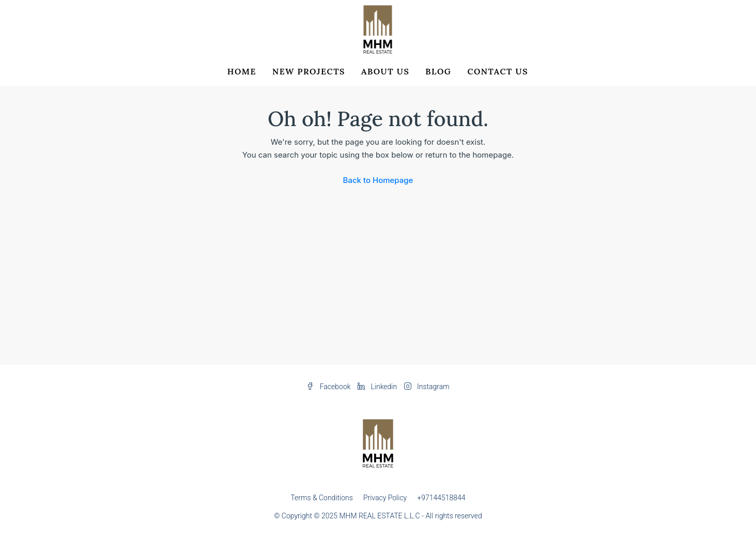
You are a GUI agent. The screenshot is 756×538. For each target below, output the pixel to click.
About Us (385, 71)
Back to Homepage (378, 180)
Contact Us (498, 71)
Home (242, 71)
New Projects (309, 71)
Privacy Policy (385, 498)
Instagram (427, 387)
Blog (438, 71)
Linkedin (378, 387)
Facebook (329, 387)
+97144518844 (441, 498)
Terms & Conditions (321, 498)
